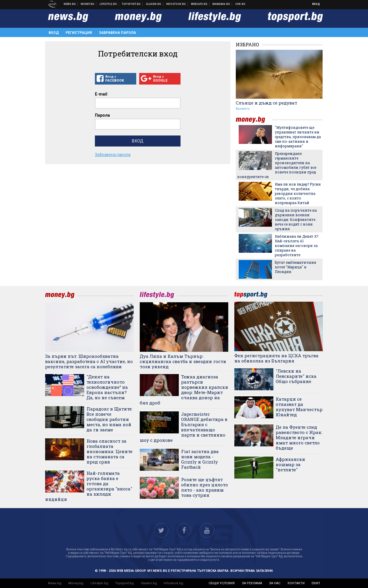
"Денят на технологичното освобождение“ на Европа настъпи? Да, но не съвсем (107, 387)
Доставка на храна (154, 4)
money (254, 120)
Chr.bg (240, 4)
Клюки (108, 4)
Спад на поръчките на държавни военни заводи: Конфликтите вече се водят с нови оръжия (296, 219)
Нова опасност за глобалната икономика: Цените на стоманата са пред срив (110, 451)
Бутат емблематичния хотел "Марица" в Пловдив (295, 267)
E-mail (101, 94)
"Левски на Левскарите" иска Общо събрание (296, 376)
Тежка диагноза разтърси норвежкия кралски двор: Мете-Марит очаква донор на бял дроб (184, 390)
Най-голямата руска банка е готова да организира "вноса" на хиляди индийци (89, 486)
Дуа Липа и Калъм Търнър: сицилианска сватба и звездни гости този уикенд (183, 361)
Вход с (116, 79)
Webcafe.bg (199, 4)
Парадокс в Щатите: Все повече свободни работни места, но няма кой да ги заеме (110, 419)
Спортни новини (131, 4)
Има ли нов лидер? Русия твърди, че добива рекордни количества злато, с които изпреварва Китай (298, 193)
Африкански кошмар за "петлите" (290, 464)
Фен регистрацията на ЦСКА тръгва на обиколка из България (276, 358)
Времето (243, 109)
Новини (70, 4)
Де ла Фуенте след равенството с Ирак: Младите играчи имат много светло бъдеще (299, 437)
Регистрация (79, 33)
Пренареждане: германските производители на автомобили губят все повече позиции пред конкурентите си (277, 165)
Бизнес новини (88, 4)
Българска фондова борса (176, 4)
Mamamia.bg (221, 4)
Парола (102, 115)
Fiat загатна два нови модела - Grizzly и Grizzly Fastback (200, 459)
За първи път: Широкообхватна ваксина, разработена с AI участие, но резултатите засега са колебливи (89, 361)
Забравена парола (117, 33)
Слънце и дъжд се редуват (266, 103)
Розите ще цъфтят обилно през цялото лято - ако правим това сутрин (205, 487)
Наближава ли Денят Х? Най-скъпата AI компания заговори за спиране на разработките (297, 246)
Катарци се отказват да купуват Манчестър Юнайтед (299, 407)
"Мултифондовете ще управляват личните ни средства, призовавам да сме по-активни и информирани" (298, 137)
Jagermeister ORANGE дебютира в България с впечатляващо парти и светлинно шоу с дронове (184, 427)
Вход (316, 4)
